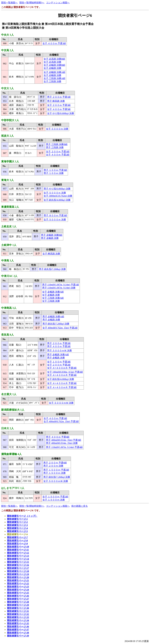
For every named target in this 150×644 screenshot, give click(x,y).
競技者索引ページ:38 (18, 633)
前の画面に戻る (80, 506)
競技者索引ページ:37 (18, 630)
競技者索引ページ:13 (18, 556)
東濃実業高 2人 (10, 207)
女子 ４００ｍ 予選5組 (59, 109)
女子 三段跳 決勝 (52, 81)
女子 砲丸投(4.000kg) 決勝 (57, 200)
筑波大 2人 (7, 136)
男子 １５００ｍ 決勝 (54, 473)
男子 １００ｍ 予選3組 (55, 170)
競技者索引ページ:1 (17, 519)
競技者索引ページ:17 (18, 568)
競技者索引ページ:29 (18, 605)
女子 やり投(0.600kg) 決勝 (61, 113)
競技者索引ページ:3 (17, 525)
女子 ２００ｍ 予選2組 (59, 365)
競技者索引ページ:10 (18, 547)
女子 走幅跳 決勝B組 (54, 65)
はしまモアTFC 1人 (13, 488)
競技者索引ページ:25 (18, 593)
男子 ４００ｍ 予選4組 (58, 437)
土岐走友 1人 (9, 226)
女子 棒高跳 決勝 (51, 254)
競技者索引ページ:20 (18, 577)
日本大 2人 (7, 428)
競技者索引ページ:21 (18, 580)
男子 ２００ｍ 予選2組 (59, 343)
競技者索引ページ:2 (17, 522)
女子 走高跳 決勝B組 (54, 59)
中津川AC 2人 (9, 276)
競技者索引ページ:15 (18, 562)
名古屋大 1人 (9, 394)
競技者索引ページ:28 (18, 602)
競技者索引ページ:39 (18, 636)
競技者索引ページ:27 (18, 599)
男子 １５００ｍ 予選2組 (56, 470)
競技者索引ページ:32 (18, 614)
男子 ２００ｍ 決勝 (53, 466)
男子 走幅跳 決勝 (50, 238)
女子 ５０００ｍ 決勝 (57, 129)
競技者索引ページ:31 (18, 611)
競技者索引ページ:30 (18, 608)
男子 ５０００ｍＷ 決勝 (59, 350)
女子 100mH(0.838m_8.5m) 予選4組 (65, 372)
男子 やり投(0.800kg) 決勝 (57, 189)
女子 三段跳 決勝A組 (54, 78)
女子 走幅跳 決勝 (52, 68)
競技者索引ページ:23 (18, 587)
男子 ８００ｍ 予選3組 (55, 215)
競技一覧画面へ (9, 3)
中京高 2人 (7, 50)
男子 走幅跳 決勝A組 (53, 317)
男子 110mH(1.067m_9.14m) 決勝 (59, 288)
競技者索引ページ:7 (17, 537)
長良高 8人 (7, 335)
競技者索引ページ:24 (18, 590)
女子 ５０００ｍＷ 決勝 (61, 403)
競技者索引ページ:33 (18, 617)
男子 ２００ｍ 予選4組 (55, 463)
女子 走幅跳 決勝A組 (54, 72)
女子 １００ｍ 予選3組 (59, 362)
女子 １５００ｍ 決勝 (54, 500)
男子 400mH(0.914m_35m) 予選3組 (64, 440)
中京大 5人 (7, 88)
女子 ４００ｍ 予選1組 (55, 418)
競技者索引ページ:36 (18, 627)
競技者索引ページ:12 (18, 553)
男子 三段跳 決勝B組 (57, 144)
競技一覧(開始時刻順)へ (32, 3)
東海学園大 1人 (10, 162)
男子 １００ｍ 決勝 (54, 173)
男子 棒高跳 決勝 (56, 101)
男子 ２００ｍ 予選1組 (59, 97)
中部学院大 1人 (10, 120)
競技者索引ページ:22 (18, 584)
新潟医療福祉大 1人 (13, 410)
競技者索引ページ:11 (18, 550)
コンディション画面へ (58, 3)
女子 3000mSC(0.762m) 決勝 (58, 196)
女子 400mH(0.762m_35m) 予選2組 (60, 328)
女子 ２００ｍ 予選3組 (59, 105)
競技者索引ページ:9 (17, 544)
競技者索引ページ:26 (18, 596)
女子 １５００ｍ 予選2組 (55, 497)
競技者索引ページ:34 (18, 620)
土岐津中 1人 (9, 245)
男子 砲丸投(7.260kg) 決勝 (52, 269)
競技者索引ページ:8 (17, 540)
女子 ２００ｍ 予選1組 (58, 151)
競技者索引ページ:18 (18, 571)
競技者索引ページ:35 (18, 623)
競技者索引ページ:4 (17, 528)
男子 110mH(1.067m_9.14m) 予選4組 (64, 447)
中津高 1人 (7, 261)
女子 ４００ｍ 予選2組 (58, 155)
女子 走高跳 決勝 (52, 62)
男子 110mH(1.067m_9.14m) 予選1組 (61, 285)
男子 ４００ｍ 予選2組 (59, 346)
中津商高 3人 (9, 308)
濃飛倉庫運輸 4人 (11, 454)
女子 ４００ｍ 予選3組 (54, 43)
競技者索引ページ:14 (18, 559)
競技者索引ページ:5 (17, 531)
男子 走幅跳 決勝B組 (52, 235)
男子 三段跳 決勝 (55, 147)
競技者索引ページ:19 (18, 574)
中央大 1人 (7, 35)
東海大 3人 (7, 180)
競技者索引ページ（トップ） (22, 516)
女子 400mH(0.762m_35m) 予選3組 (61, 421)
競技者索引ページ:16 (18, 565)
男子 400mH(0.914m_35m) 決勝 (62, 443)
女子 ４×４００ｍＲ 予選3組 (62, 368)
